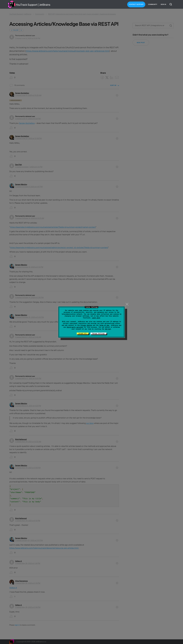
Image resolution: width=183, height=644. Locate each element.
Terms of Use (104, 325)
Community (153, 4)
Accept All (83, 333)
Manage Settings (98, 333)
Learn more (96, 318)
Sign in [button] (163, 4)
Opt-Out (108, 329)
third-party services (75, 327)
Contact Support (136, 4)
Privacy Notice (86, 325)
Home (12, 4)
